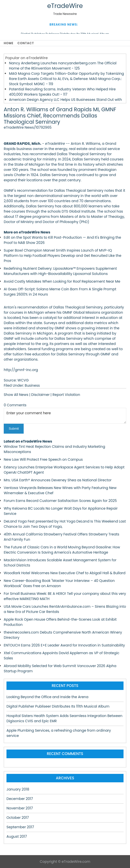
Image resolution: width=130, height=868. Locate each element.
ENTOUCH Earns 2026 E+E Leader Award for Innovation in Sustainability (64, 645)
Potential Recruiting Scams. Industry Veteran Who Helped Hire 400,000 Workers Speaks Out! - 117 (62, 92)
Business (32, 385)
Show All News (16, 395)
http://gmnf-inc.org (21, 370)
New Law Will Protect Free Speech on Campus (43, 459)
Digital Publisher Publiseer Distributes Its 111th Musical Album (58, 706)
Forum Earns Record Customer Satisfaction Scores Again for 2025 (60, 501)
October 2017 (18, 818)
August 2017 (17, 836)
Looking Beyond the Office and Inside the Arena (47, 697)
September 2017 (20, 827)
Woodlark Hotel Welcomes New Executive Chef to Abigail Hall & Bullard (65, 573)
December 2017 (20, 799)
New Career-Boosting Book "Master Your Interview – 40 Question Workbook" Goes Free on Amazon (59, 583)
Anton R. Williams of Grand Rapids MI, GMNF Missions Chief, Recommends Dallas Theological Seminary (60, 116)
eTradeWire (65, 6)
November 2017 (20, 808)
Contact (26, 43)
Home (9, 43)
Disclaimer (40, 395)
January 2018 (18, 789)
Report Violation (66, 395)
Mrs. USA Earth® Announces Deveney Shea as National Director (58, 480)
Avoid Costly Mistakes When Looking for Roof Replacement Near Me (62, 281)
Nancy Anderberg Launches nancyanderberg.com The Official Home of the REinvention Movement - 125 (63, 66)
